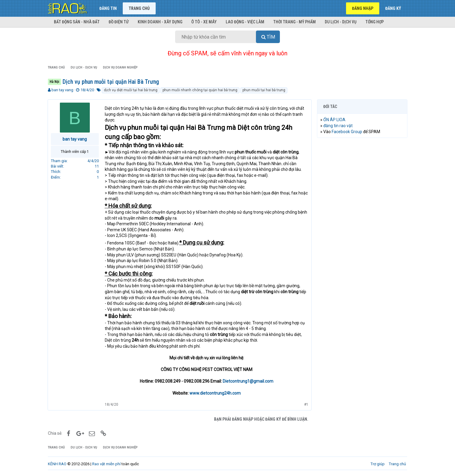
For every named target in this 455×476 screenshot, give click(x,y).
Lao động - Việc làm (245, 22)
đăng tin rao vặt (338, 126)
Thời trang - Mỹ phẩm (295, 22)
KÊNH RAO (57, 464)
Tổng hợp (375, 22)
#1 (306, 404)
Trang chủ (139, 8)
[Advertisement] (362, 234)
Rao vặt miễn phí (106, 464)
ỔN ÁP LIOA (335, 120)
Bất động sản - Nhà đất (77, 22)
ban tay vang (62, 90)
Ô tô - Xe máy (204, 22)
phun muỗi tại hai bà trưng (264, 90)
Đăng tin (108, 8)
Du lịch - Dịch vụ (341, 22)
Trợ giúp (378, 464)
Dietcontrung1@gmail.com (248, 381)
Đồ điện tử (119, 22)
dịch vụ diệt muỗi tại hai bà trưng (131, 90)
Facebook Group (347, 132)
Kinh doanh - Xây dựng (160, 22)
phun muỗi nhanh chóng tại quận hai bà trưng (200, 90)
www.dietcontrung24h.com (215, 393)
